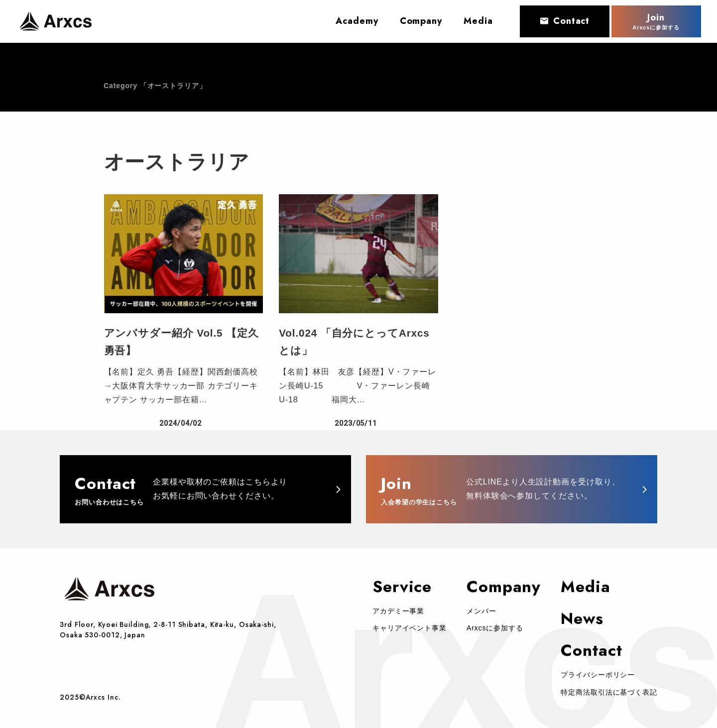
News (582, 618)
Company (504, 587)
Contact (564, 21)
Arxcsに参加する (495, 628)
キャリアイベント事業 (410, 628)
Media (586, 587)
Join (656, 21)
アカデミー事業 (398, 611)
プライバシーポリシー (598, 675)
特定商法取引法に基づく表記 (609, 692)
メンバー (481, 611)
